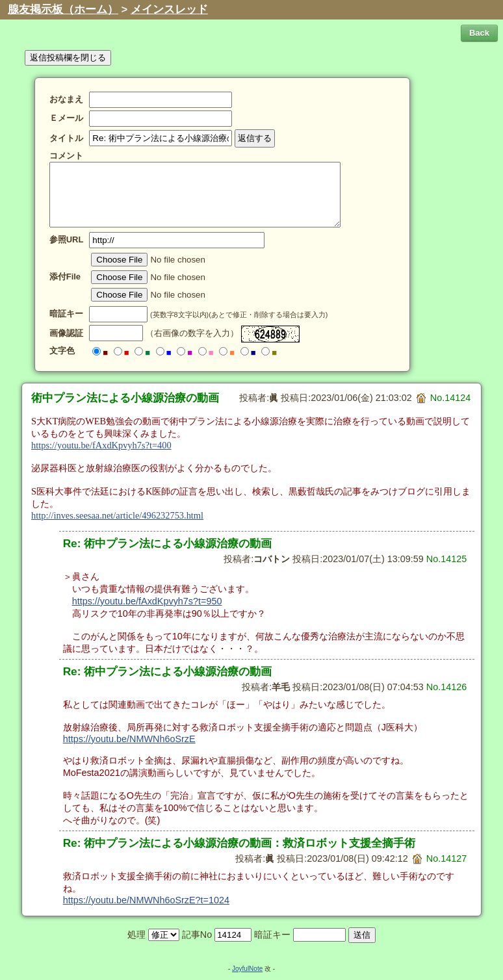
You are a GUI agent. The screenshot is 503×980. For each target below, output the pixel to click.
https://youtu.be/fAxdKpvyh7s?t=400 (101, 445)
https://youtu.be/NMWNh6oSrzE (129, 739)
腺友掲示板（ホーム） (63, 9)
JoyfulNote (247, 969)
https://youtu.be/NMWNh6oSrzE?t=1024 (146, 900)
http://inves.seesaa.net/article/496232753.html (117, 515)
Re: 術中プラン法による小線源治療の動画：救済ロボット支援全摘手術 (239, 843)
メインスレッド (169, 9)
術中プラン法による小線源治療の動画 (125, 398)
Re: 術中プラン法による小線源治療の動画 (168, 543)
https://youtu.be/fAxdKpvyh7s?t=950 (147, 601)
